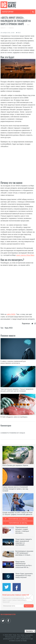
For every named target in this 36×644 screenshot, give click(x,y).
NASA (11, 328)
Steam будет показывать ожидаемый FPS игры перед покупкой (24, 575)
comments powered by (13, 433)
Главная (11, 28)
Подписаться (29, 606)
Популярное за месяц (18, 523)
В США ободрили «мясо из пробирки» (14, 417)
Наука (7, 328)
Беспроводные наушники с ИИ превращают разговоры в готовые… (24, 553)
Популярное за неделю (18, 519)
